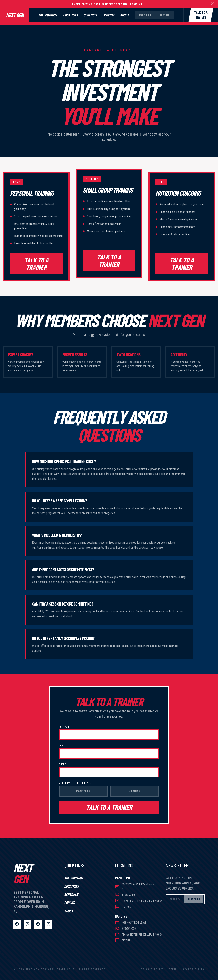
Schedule (91, 15)
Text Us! (126, 907)
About (124, 15)
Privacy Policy (152, 969)
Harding (164, 15)
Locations (70, 15)
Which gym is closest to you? (76, 783)
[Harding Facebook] (38, 924)
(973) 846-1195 (129, 895)
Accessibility (194, 969)
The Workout (48, 15)
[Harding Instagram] (49, 924)
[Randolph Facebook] (17, 924)
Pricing (109, 15)
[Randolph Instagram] (28, 924)
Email (62, 745)
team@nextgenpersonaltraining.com (142, 901)
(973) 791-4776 (129, 928)
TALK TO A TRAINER (36, 264)
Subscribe (194, 899)
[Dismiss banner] (213, 4)
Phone (63, 764)
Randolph (145, 15)
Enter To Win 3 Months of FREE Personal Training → (109, 4)
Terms (173, 969)
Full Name (65, 727)
